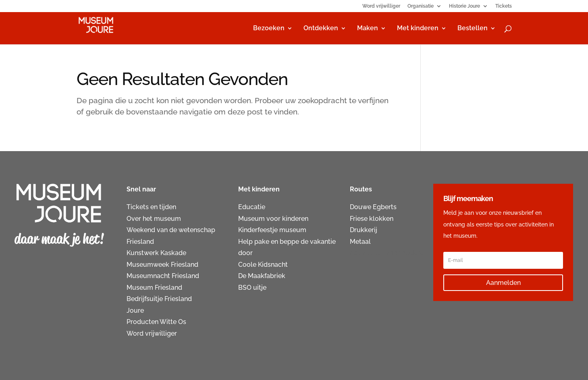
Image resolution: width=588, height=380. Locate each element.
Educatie (252, 207)
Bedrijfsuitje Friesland (159, 299)
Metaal (360, 242)
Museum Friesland (154, 288)
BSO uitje (252, 288)
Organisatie (421, 6)
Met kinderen (418, 29)
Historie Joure (464, 6)
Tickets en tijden (151, 207)
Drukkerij (364, 230)
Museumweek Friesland (162, 265)
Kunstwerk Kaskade (156, 253)
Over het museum (154, 219)
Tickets (504, 6)
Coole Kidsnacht (263, 265)
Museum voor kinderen (273, 219)
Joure (135, 310)
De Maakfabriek (262, 276)
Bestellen (473, 29)
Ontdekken (321, 29)
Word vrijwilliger (381, 6)
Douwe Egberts (373, 207)
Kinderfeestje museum (272, 230)
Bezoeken (269, 29)
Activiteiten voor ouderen (389, 253)
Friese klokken (372, 219)
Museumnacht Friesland (163, 276)
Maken (368, 29)
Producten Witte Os (156, 322)
